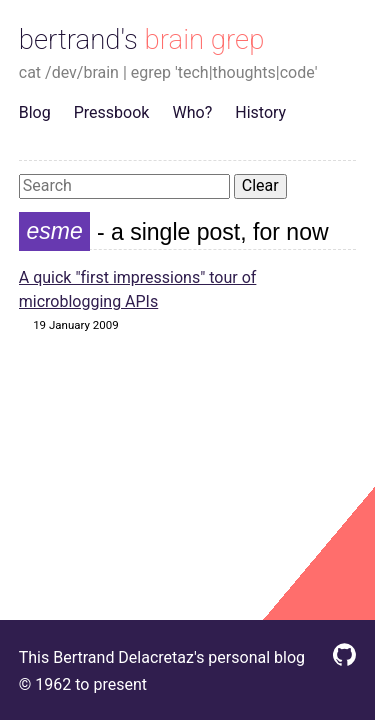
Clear (260, 185)
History (260, 112)
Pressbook (112, 112)
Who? (193, 112)
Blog (35, 112)
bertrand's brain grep (142, 39)
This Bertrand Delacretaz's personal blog (162, 657)
